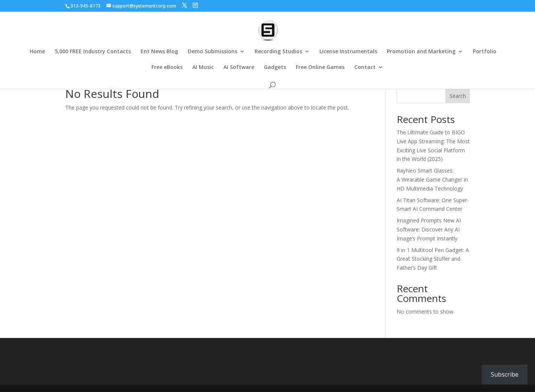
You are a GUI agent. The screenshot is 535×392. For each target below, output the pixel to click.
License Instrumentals (348, 52)
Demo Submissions (213, 52)
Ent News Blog (159, 52)
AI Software (239, 68)
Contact (365, 68)
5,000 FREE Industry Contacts (93, 52)
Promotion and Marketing (421, 52)
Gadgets (275, 68)
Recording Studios (278, 52)
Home (37, 52)
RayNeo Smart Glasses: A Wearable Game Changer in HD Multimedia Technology (432, 179)
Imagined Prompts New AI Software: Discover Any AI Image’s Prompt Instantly (429, 229)
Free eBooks (167, 68)
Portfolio (485, 52)
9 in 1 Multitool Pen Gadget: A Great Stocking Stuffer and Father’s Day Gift (433, 259)
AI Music (203, 68)
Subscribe (505, 374)
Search (458, 96)
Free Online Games (320, 68)
